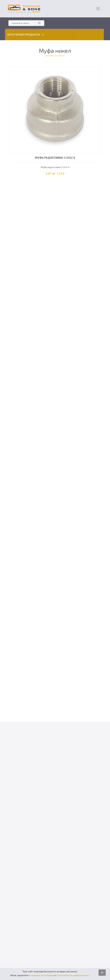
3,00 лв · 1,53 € (55, 173)
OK (102, 973)
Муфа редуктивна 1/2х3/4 (55, 158)
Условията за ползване (41, 975)
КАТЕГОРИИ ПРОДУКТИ (25, 35)
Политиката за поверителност (73, 975)
